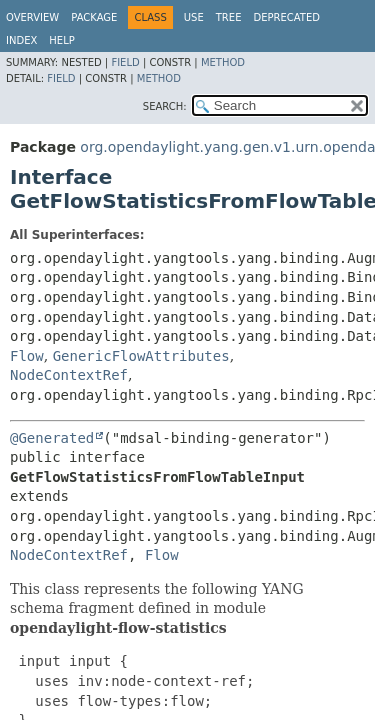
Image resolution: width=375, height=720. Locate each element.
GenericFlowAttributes (141, 356)
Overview (32, 17)
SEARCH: (165, 106)
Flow (27, 356)
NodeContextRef (69, 375)
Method (223, 62)
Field (125, 62)
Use (194, 17)
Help (61, 40)
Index (21, 40)
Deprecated (286, 17)
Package (94, 17)
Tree (229, 17)
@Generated (52, 438)
